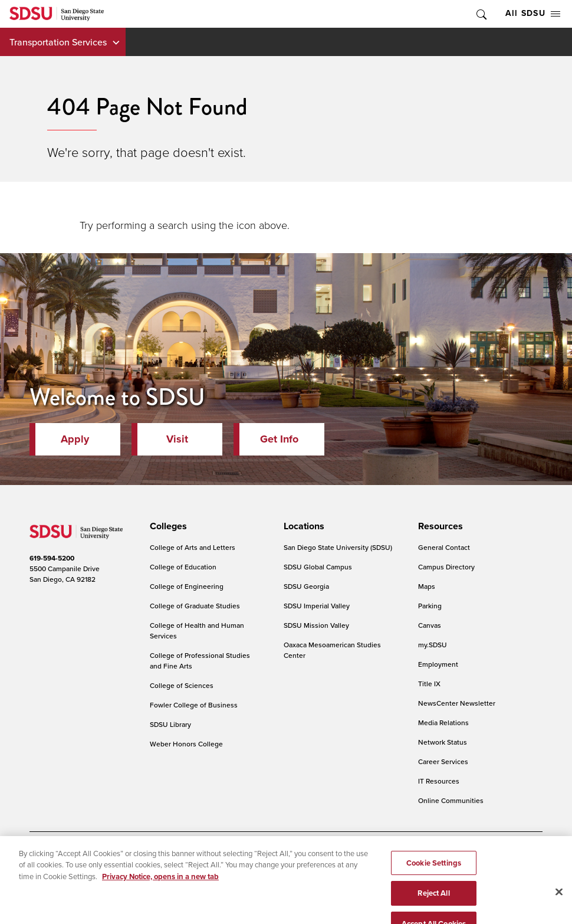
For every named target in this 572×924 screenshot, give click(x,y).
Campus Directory (446, 567)
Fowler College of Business (194, 705)
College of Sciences (182, 685)
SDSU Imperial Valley (317, 606)
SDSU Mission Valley (316, 625)
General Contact (444, 547)
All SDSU (533, 13)
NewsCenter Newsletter (457, 703)
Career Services (443, 761)
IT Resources (439, 781)
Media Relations (443, 723)
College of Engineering (187, 586)
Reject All (433, 905)
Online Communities (451, 800)
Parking (430, 606)
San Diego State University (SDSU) (338, 547)
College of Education (183, 567)
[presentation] (167, 526)
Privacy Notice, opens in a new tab (160, 889)
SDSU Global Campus (318, 567)
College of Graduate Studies (195, 606)
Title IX (429, 684)
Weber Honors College (186, 744)
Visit (177, 439)
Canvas (430, 625)
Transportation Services (58, 42)
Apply (75, 439)
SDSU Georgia (306, 586)
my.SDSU (433, 645)
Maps (427, 586)
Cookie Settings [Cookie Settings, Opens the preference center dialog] (434, 875)
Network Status (443, 742)
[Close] (559, 904)
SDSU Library (170, 724)
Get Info (279, 439)
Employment (438, 664)
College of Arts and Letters (193, 547)
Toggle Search (481, 14)
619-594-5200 (52, 558)
